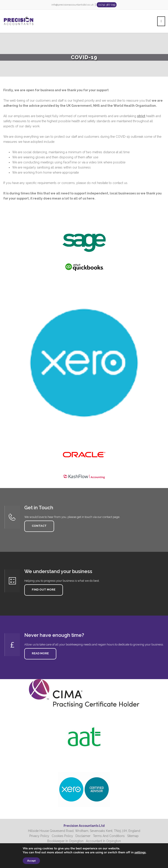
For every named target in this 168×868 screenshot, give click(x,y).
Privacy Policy (39, 836)
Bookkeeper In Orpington (65, 841)
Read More (39, 654)
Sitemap (133, 836)
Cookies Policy (62, 836)
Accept (31, 861)
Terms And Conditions (109, 836)
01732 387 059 (107, 5)
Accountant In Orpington (103, 841)
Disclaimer (83, 836)
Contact (38, 526)
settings (140, 852)
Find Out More (42, 590)
